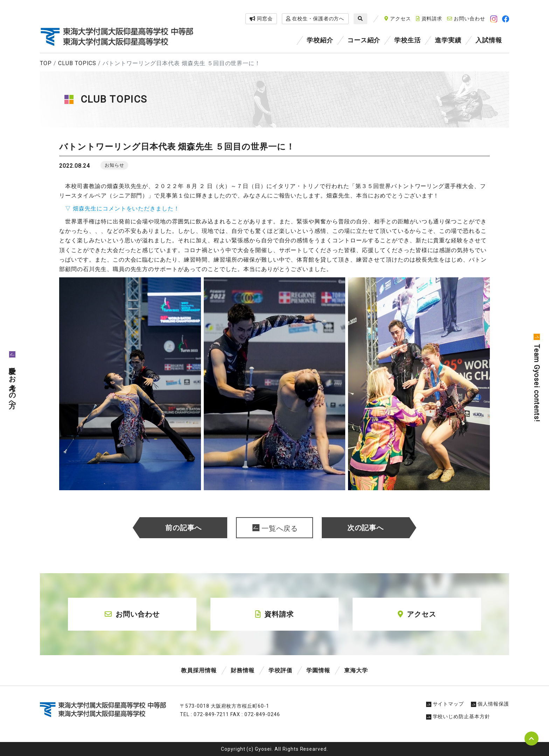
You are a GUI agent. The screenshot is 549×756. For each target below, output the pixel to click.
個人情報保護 (490, 704)
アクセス (398, 19)
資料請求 (429, 19)
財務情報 (243, 670)
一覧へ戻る (280, 528)
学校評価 (280, 670)
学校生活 (408, 40)
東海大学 (356, 670)
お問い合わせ (466, 19)
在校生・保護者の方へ (315, 19)
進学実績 (448, 40)
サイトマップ (445, 704)
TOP (46, 63)
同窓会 (261, 19)
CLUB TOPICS (77, 63)
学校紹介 (320, 40)
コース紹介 (364, 40)
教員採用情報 (199, 670)
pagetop (531, 738)
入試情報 (489, 40)
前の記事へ (184, 528)
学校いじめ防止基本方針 (458, 716)
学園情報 (318, 670)
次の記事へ (366, 528)
